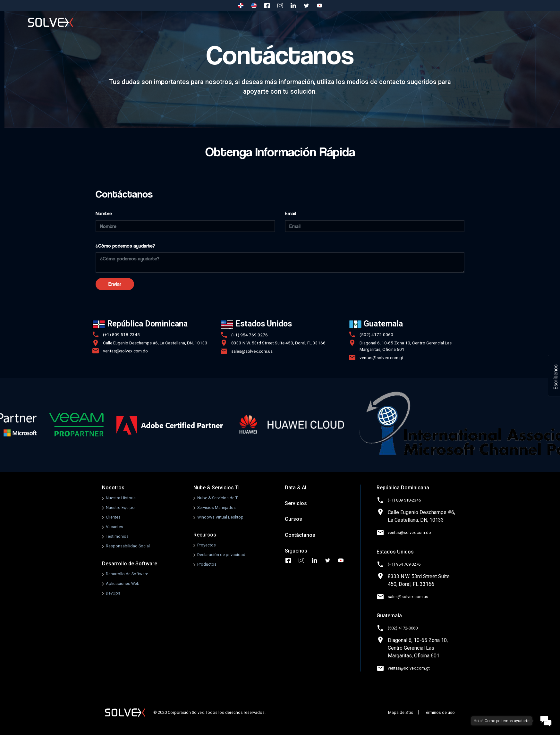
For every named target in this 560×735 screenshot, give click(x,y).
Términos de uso (439, 712)
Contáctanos (488, 22)
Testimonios (117, 536)
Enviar (115, 284)
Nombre (104, 213)
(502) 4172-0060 (376, 334)
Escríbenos (556, 377)
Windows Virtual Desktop (220, 517)
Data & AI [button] (316, 22)
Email (290, 213)
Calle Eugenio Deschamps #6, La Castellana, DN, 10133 (155, 343)
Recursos (205, 535)
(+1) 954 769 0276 (250, 335)
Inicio (100, 22)
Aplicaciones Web (123, 583)
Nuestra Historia (121, 498)
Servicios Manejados (216, 507)
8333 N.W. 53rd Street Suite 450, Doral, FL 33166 (278, 343)
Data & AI (296, 488)
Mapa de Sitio (401, 712)
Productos (207, 564)
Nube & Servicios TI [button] (263, 22)
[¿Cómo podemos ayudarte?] (280, 263)
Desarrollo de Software (130, 564)
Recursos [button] (361, 22)
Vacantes (115, 527)
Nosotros (137, 22)
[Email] (375, 226)
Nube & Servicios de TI (218, 498)
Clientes (113, 517)
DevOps (113, 593)
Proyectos (207, 545)
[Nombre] (185, 226)
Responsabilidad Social (128, 546)
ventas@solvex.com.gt (382, 358)
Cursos (443, 22)
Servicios (405, 22)
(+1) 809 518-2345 (121, 334)
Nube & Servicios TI (216, 488)
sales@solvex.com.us (252, 351)
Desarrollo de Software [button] (195, 22)
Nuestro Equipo (120, 507)
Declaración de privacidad (221, 555)
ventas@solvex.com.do (125, 351)
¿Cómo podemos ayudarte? (125, 246)
